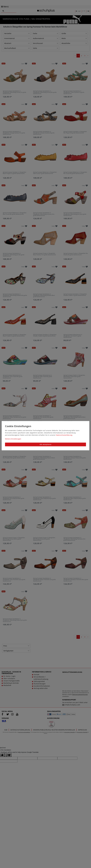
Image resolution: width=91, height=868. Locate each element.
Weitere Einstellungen (13, 439)
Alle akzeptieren (45, 444)
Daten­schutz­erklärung (64, 435)
